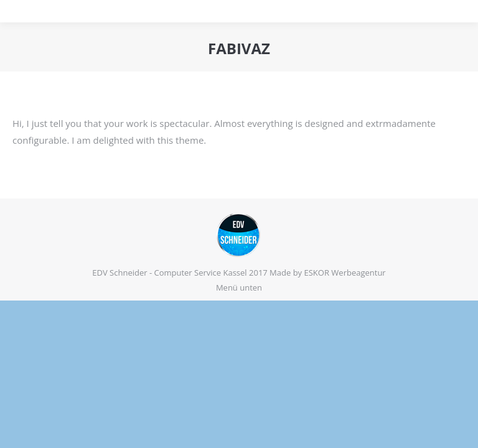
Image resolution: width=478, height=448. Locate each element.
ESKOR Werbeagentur (345, 273)
